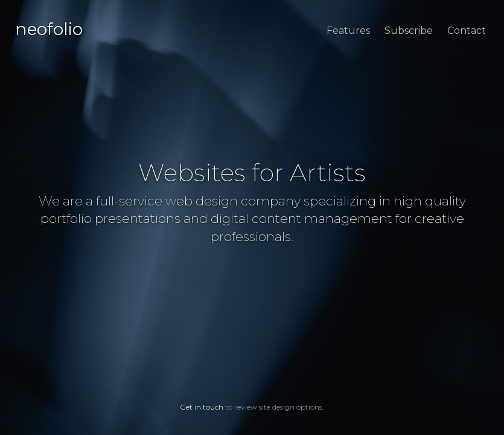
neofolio (49, 29)
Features (348, 31)
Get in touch (202, 407)
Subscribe (409, 31)
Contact (467, 31)
